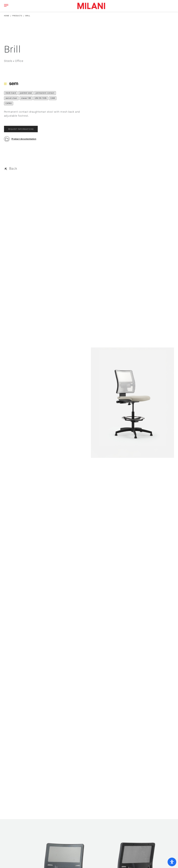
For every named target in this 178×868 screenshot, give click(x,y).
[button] (20, 139)
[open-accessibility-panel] (172, 862)
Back (13, 169)
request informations (21, 129)
